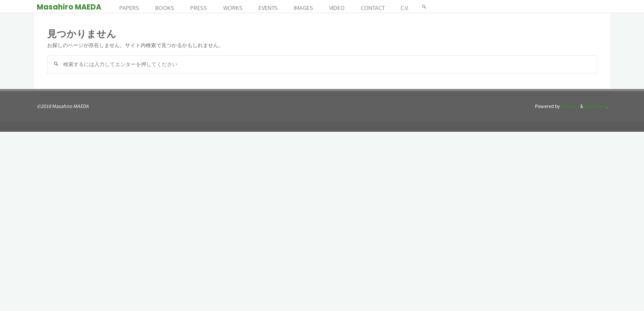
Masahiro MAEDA (69, 7)
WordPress (595, 106)
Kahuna (570, 106)
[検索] (424, 6)
